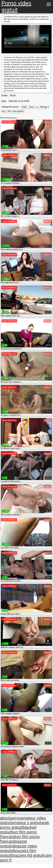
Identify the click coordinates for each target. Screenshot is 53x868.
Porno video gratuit (16, 7)
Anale (24, 107)
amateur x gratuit (26, 823)
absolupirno (10, 818)
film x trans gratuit (16, 111)
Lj (37, 107)
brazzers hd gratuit (28, 855)
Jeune (32, 107)
